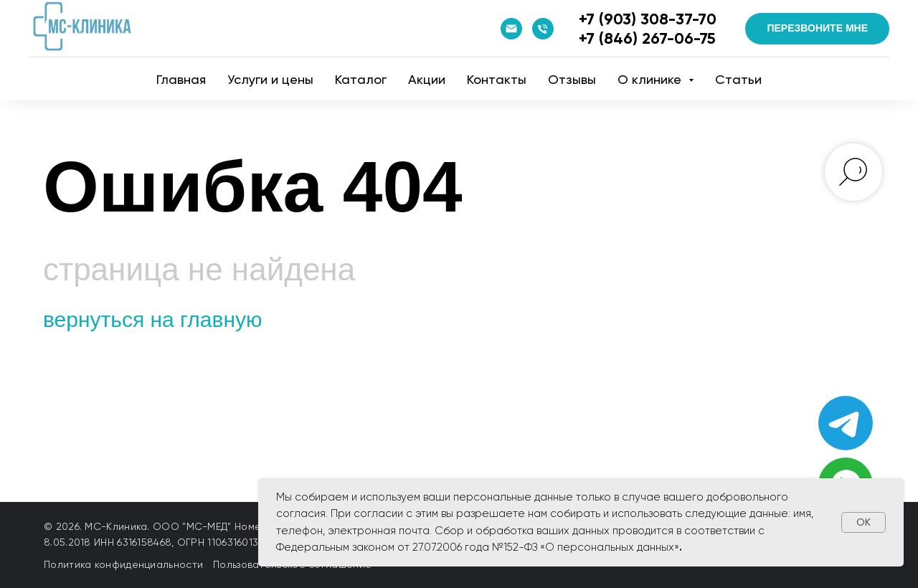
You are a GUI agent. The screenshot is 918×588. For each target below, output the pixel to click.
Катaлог (361, 79)
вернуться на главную (153, 319)
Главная (181, 79)
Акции (427, 79)
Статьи (738, 79)
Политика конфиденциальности (123, 564)
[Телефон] (543, 29)
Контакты (497, 79)
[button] (817, 29)
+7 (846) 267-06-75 (647, 38)
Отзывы (572, 79)
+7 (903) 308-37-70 (648, 19)
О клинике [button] (651, 79)
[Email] (511, 29)
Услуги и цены (270, 79)
